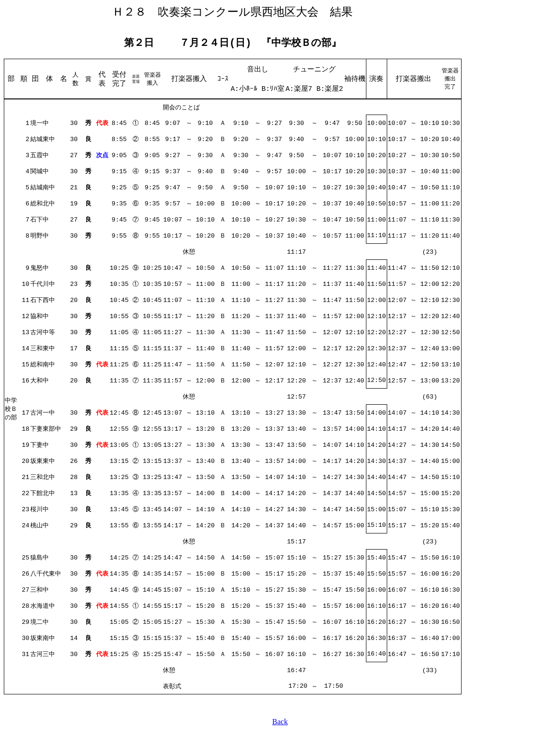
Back (280, 725)
